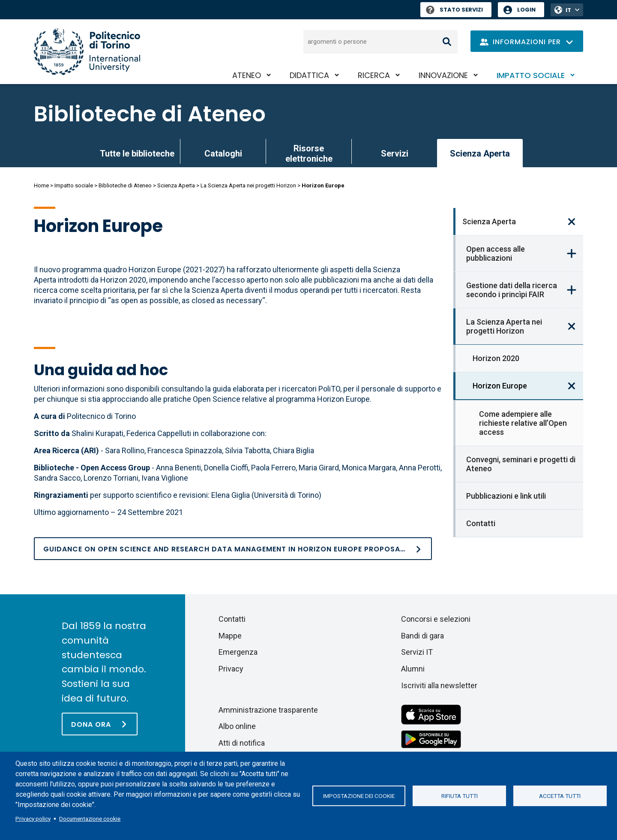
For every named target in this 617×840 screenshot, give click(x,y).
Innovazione (443, 75)
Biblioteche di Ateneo (150, 114)
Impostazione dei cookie (359, 796)
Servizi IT (417, 652)
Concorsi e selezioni (436, 619)
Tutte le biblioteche (137, 154)
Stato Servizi (454, 10)
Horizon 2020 (496, 358)
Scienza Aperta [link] (480, 154)
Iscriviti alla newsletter (439, 685)
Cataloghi (223, 154)
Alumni (413, 669)
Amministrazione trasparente (268, 710)
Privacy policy (33, 819)
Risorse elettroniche (309, 154)
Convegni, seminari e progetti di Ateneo (521, 464)
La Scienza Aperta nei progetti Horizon (248, 185)
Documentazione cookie (90, 819)
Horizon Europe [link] (500, 386)
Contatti (481, 523)
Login (526, 10)
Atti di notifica (242, 743)
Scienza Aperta (176, 185)
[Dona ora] (100, 724)
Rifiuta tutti (460, 796)
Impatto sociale (531, 75)
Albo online (237, 726)
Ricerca (374, 75)
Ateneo (247, 75)
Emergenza (238, 652)
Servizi (395, 154)
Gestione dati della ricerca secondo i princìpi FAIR (512, 290)
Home (41, 185)
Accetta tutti (560, 796)
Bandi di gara (422, 636)
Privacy (231, 669)
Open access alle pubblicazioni (496, 253)
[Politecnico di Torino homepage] (87, 52)
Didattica (309, 75)
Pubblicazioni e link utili (506, 496)
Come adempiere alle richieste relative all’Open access (523, 423)
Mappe (230, 636)
